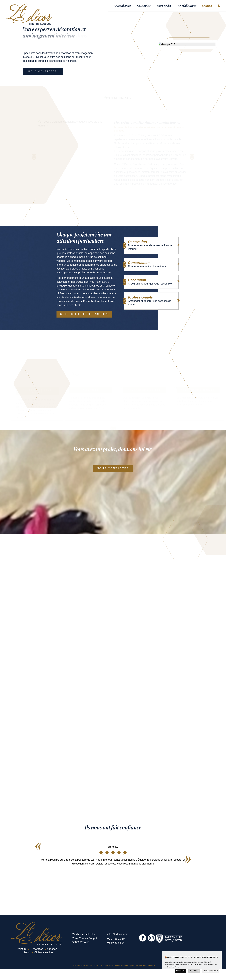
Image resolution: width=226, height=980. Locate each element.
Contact (207, 5)
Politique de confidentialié (145, 966)
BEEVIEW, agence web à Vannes (107, 966)
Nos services (144, 5)
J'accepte (181, 971)
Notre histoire (122, 5)
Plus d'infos (175, 967)
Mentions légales (128, 966)
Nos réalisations (187, 5)
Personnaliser (210, 971)
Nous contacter (43, 71)
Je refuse (194, 971)
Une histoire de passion (84, 314)
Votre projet (164, 5)
